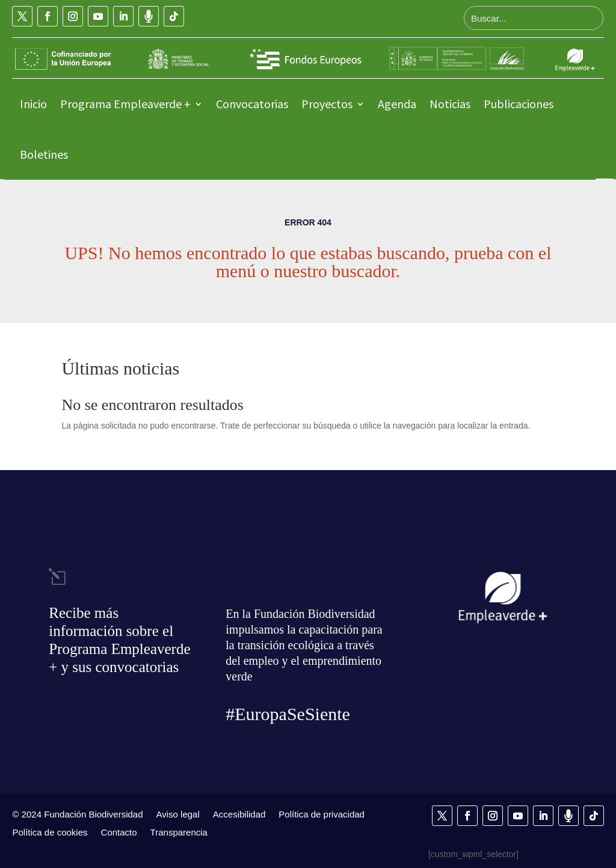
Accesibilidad (239, 814)
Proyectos (327, 104)
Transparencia (179, 832)
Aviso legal (178, 814)
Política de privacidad (322, 814)
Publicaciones (519, 104)
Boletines (44, 154)
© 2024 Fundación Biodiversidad (77, 814)
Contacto (119, 832)
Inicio (33, 104)
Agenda (397, 104)
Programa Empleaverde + (125, 104)
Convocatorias (252, 104)
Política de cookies (50, 832)
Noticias (450, 104)
